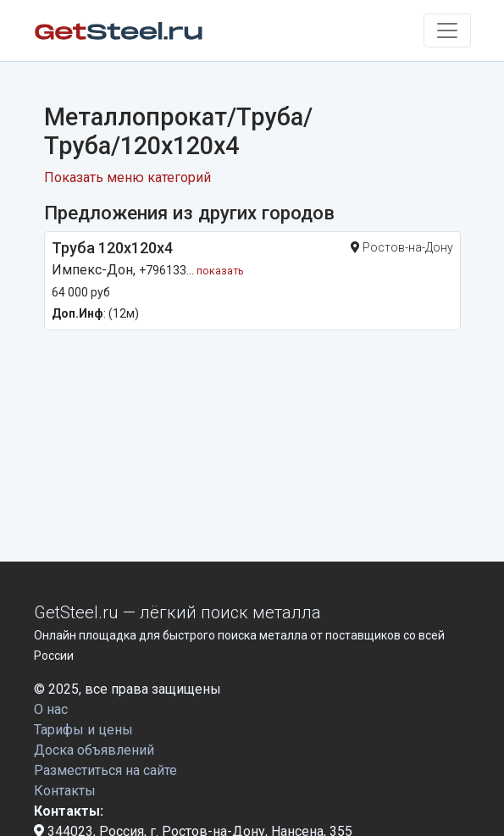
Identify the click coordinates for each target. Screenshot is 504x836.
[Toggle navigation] (447, 30)
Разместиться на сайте (105, 770)
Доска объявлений (94, 750)
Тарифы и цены (83, 730)
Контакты (65, 791)
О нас (51, 709)
